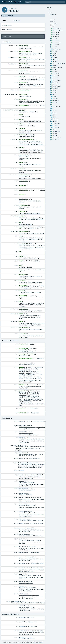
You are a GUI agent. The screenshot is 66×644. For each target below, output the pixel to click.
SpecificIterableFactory (27, 454)
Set (54, 115)
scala (10, 8)
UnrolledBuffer (57, 138)
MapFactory (33, 475)
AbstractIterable (57, 30)
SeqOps (54, 113)
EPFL (34, 642)
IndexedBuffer (57, 76)
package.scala (17, 20)
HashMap (55, 70)
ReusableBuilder (57, 107)
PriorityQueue (57, 103)
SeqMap (54, 111)
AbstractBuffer (57, 28)
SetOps (54, 117)
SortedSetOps (56, 127)
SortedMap (55, 121)
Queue (54, 105)
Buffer (54, 55)
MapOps (54, 97)
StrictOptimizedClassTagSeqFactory (27, 447)
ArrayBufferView (57, 43)
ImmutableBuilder (57, 74)
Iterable (55, 82)
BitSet (54, 53)
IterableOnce (23, 176)
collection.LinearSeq (26, 364)
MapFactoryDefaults (25, 377)
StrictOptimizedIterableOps (28, 372)
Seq (54, 109)
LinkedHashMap (57, 84)
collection (14, 8)
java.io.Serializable (38, 421)
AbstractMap (56, 33)
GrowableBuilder (57, 68)
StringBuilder (57, 132)
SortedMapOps (56, 123)
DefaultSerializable (36, 378)
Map (54, 94)
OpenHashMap (56, 101)
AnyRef (31, 76)
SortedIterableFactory (26, 536)
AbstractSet (56, 37)
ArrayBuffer (56, 41)
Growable (55, 66)
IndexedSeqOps (57, 80)
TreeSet (55, 136)
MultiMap (55, 99)
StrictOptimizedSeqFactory (27, 427)
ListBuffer (56, 88)
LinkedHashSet (57, 86)
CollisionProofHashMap (59, 63)
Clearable (55, 59)
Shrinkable (56, 119)
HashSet (55, 72)
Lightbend (40, 642)
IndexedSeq (56, 78)
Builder (55, 57)
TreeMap (55, 134)
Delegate (32, 458)
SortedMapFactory (24, 464)
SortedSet (55, 125)
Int (36, 454)
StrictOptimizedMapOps (26, 374)
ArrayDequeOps (57, 49)
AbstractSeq (56, 35)
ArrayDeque (56, 47)
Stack (54, 129)
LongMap (55, 92)
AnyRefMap (55, 39)
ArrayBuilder (56, 45)
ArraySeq (55, 51)
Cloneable (55, 61)
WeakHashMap (56, 140)
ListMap (55, 90)
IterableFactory (24, 482)
